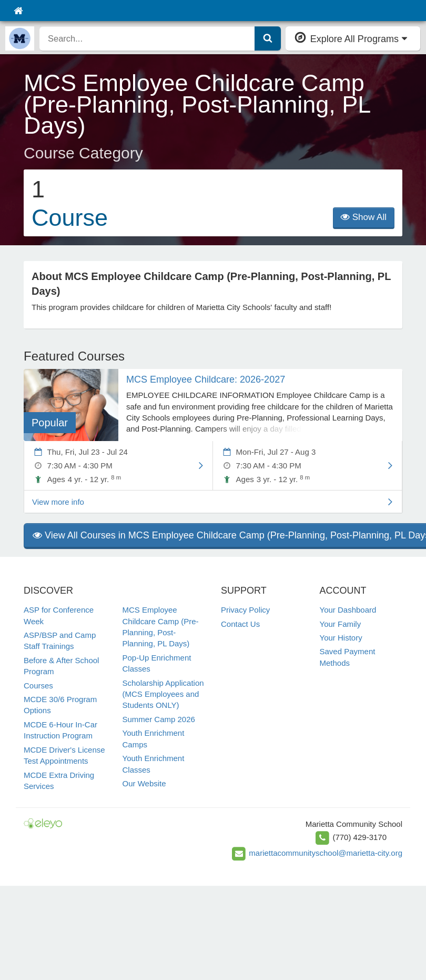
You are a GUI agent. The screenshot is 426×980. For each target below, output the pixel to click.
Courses (38, 686)
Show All (364, 217)
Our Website (144, 783)
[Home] (18, 11)
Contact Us (240, 624)
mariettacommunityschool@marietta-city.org (326, 853)
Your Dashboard (348, 610)
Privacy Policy (245, 610)
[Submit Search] (268, 38)
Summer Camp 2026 (159, 719)
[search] (147, 38)
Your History (341, 638)
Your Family (341, 624)
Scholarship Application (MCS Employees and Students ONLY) (163, 694)
